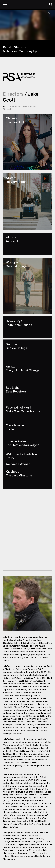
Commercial (15, 106)
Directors (13, 94)
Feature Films (30, 106)
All (4, 106)
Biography (8, 109)
